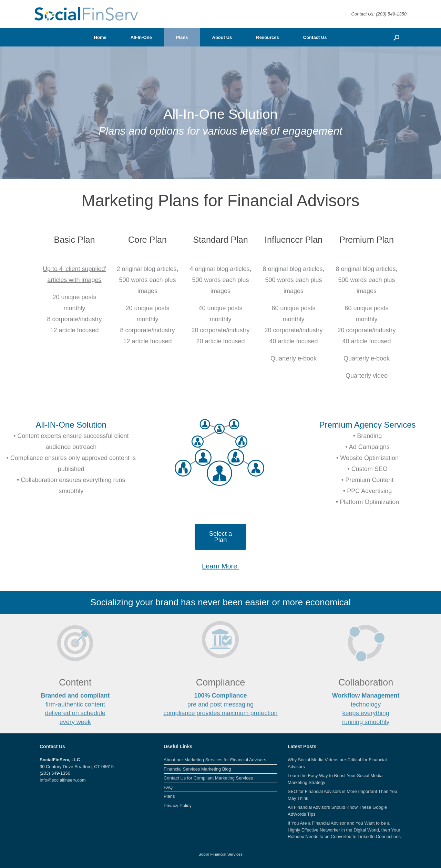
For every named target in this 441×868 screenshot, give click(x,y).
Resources (267, 37)
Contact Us (315, 37)
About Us (222, 37)
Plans (182, 37)
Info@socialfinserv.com (63, 780)
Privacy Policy (178, 806)
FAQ (168, 787)
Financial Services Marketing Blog (197, 769)
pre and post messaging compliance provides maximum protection (220, 704)
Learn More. (220, 566)
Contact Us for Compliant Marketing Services (208, 778)
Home (100, 37)
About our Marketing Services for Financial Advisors (215, 760)
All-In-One (141, 37)
